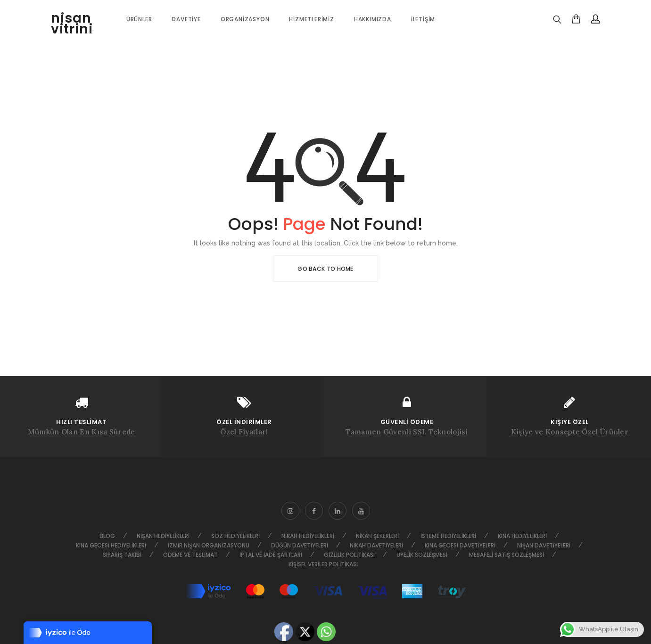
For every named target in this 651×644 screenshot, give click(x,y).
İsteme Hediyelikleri (448, 536)
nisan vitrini (72, 24)
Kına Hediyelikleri (522, 536)
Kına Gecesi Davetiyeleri (460, 545)
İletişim (423, 19)
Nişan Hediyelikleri (163, 536)
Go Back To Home (325, 269)
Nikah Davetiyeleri (376, 545)
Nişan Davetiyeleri (544, 545)
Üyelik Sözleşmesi (422, 555)
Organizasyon (245, 19)
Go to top (620, 321)
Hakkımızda (373, 19)
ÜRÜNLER (139, 19)
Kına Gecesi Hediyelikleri (111, 545)
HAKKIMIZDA (29, 321)
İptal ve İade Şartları (271, 555)
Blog (107, 536)
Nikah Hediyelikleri (308, 536)
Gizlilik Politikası (349, 555)
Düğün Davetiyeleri (300, 545)
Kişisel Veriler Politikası (323, 564)
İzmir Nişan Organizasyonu (209, 545)
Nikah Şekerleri (377, 536)
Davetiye (186, 19)
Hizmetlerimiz (311, 19)
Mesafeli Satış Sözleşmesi (507, 555)
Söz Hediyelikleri (235, 536)
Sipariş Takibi (122, 555)
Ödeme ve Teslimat (190, 555)
